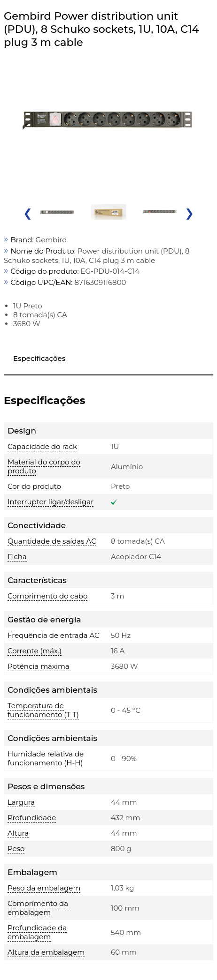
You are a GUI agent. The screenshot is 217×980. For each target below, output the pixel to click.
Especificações (39, 358)
